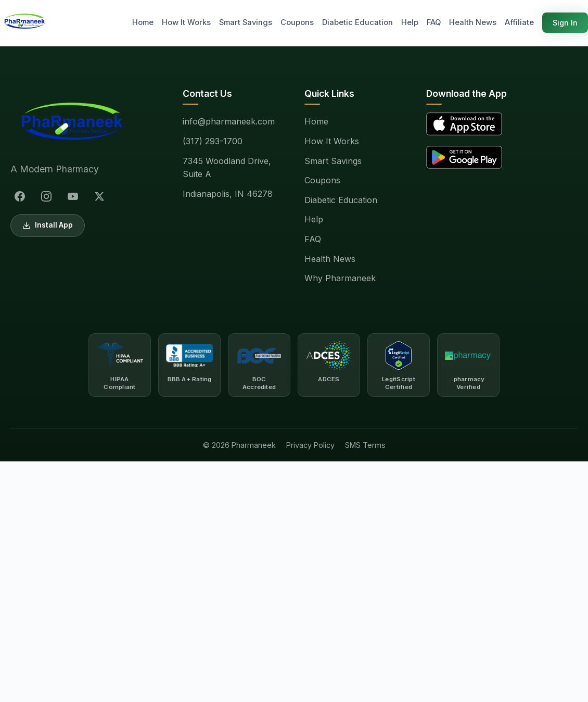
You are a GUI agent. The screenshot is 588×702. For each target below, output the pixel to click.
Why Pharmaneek (340, 278)
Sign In (565, 23)
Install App (48, 225)
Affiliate (519, 22)
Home (143, 22)
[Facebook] (20, 196)
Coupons (297, 22)
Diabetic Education (357, 22)
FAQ (434, 22)
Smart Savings (246, 22)
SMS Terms (365, 445)
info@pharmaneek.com (229, 121)
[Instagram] (46, 196)
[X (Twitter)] (99, 196)
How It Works (186, 22)
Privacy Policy (310, 445)
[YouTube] (73, 196)
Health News (473, 22)
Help (410, 22)
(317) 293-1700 (213, 141)
